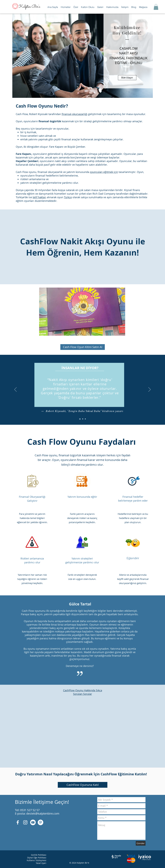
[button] (66, 7)
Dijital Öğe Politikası (37, 858)
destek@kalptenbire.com (43, 813)
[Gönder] (141, 843)
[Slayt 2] (83, 419)
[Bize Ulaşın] (127, 78)
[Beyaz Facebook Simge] (18, 822)
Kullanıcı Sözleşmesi (37, 860)
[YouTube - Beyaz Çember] (33, 822)
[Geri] (15, 390)
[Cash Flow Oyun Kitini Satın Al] (83, 347)
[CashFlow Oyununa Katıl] (83, 785)
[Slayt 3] (85, 419)
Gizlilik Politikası (39, 855)
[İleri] (150, 390)
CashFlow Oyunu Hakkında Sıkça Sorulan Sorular (83, 692)
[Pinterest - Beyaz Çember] (40, 822)
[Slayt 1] (80, 419)
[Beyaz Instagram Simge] (25, 822)
